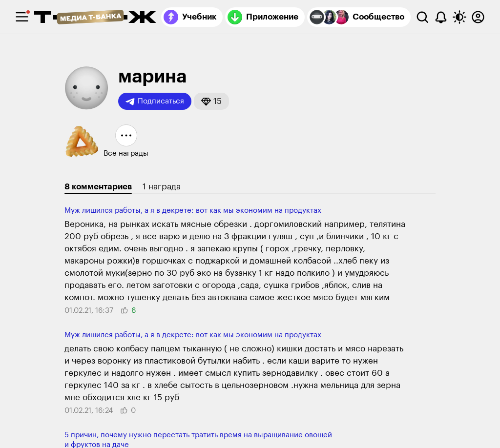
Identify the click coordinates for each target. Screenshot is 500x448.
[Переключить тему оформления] (459, 17)
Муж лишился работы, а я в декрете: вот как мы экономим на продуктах (193, 211)
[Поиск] (422, 17)
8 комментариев (98, 187)
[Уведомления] (441, 17)
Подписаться (155, 102)
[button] (211, 101)
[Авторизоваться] (478, 17)
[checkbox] (22, 17)
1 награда (162, 187)
